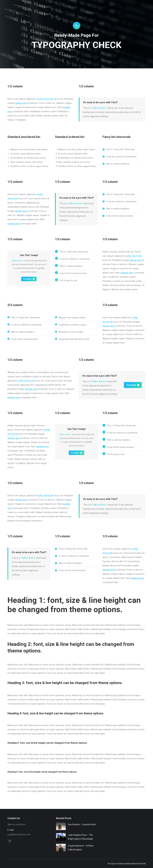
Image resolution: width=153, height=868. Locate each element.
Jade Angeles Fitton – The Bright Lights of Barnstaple (81, 837)
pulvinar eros (14, 224)
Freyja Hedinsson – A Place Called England (81, 848)
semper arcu (21, 103)
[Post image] (61, 826)
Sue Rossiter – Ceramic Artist (82, 824)
